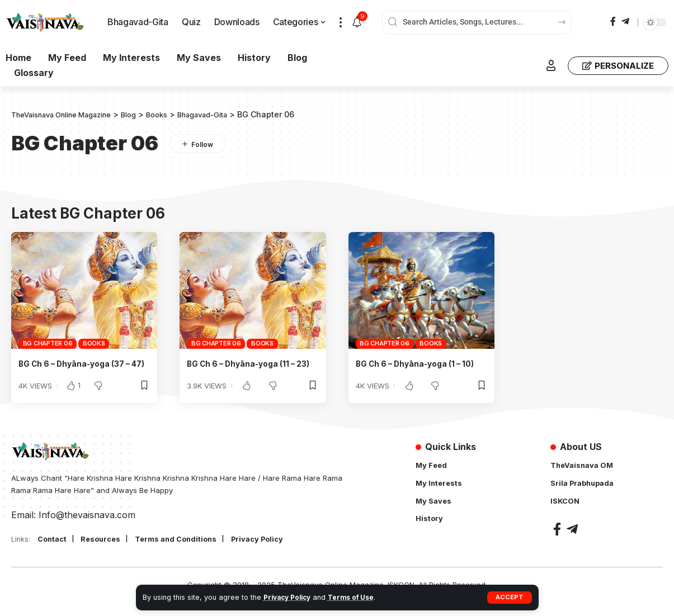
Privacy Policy (289, 597)
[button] (509, 598)
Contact (54, 553)
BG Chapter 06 (48, 343)
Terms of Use (357, 597)
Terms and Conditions (188, 553)
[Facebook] (613, 22)
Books (94, 343)
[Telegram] (625, 22)
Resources (107, 553)
